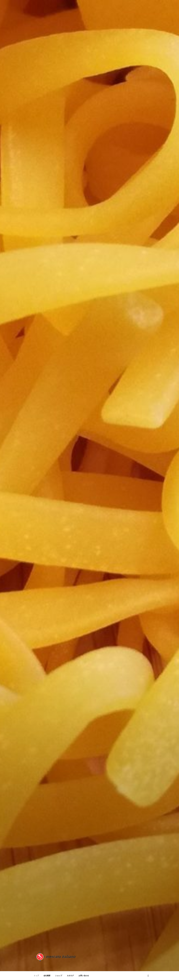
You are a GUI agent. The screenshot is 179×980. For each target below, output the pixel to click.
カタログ (70, 976)
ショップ (59, 976)
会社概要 (47, 976)
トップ (36, 976)
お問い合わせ (84, 976)
